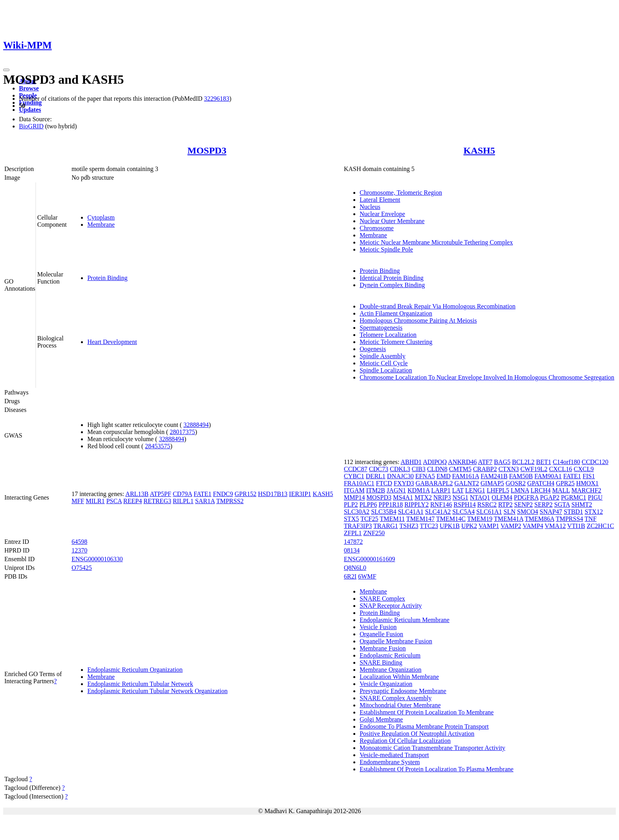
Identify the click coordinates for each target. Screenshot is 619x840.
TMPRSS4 (569, 519)
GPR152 (245, 494)
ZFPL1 (353, 533)
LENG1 (475, 490)
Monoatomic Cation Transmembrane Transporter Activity (432, 748)
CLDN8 (437, 469)
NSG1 (460, 497)
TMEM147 (420, 519)
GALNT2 (467, 483)
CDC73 (379, 469)
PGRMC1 (574, 497)
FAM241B (494, 476)
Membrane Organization (391, 670)
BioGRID (31, 126)
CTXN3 (509, 469)
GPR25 (565, 483)
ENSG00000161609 (370, 559)
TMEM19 (480, 519)
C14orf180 (566, 462)
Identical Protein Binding (392, 278)
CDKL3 (400, 469)
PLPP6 (368, 505)
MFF (78, 501)
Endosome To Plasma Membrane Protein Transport (424, 726)
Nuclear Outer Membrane (392, 221)
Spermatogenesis (381, 328)
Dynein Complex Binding (392, 285)
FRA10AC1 (359, 483)
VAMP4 (533, 526)
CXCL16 (561, 469)
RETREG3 (157, 501)
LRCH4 (541, 490)
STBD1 (573, 512)
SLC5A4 (464, 512)
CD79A (183, 494)
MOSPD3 (207, 150)
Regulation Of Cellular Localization (405, 741)
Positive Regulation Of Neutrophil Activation (417, 734)
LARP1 (441, 490)
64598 (79, 542)
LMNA (520, 490)
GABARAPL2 (434, 483)
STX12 (594, 512)
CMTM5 (460, 469)
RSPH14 (465, 505)
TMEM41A (509, 519)
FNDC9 (223, 494)
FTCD (384, 483)
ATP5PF (160, 494)
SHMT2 (581, 505)
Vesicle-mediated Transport (394, 755)
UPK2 (469, 526)
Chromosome (377, 228)
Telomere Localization (388, 335)
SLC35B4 (384, 512)
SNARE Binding (381, 662)
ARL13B (137, 494)
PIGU (595, 497)
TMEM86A (539, 519)
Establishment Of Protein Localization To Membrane (427, 712)
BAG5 (502, 462)
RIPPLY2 (416, 505)
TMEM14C (451, 519)
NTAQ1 (480, 497)
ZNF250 (374, 533)
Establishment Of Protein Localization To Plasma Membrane (437, 769)
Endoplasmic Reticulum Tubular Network (140, 684)
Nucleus (370, 207)
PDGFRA (526, 497)
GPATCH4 (541, 483)
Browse (29, 88)
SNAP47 (551, 512)
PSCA (114, 501)
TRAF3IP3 (358, 526)
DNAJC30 (400, 476)
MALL (561, 490)
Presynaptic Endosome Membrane (403, 691)
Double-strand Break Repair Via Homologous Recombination (438, 306)
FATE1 (203, 494)
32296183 (217, 99)
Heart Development (112, 342)
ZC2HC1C (600, 526)
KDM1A (418, 490)
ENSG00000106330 (97, 559)
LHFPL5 (498, 490)
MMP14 (354, 497)
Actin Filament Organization (396, 313)
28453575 (158, 446)
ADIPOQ (435, 462)
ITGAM (354, 490)
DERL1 (376, 476)
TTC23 (429, 526)
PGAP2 (550, 497)
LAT (458, 490)
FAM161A (465, 476)
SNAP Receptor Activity (391, 606)
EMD (444, 476)
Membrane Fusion (383, 648)
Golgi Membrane (381, 719)
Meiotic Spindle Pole (386, 249)
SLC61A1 (489, 512)
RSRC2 (487, 505)
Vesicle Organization (386, 684)
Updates (30, 110)
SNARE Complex (382, 599)
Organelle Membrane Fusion (396, 641)
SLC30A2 (357, 512)
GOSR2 (516, 483)
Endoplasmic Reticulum (390, 655)
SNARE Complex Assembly (396, 698)
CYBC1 (354, 476)
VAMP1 (489, 526)
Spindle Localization (386, 370)
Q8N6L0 (355, 568)
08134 (352, 550)
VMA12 (555, 526)
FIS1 (589, 476)
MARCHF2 (586, 490)
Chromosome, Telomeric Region (401, 193)
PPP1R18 (391, 505)
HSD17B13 (273, 494)
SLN (510, 512)
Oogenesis (373, 349)
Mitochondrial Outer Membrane (400, 705)
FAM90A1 (548, 476)
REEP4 (132, 501)
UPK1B (450, 526)
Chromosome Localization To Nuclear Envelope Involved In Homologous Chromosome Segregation (487, 377)
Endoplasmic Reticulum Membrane (405, 620)
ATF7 (485, 462)
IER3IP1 (300, 494)
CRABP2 (485, 469)
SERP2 (544, 505)
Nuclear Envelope (382, 214)
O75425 (82, 568)
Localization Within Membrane (399, 677)
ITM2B (375, 490)
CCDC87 (356, 469)
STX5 (351, 519)
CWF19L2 (534, 469)
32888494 (196, 425)
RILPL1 (183, 501)
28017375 (182, 432)
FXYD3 (404, 483)
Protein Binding (107, 278)
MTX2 (423, 497)
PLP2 (351, 505)
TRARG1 (386, 526)
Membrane (101, 225)
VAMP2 (511, 526)
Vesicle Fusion (378, 627)
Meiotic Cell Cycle (384, 363)
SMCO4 (528, 512)
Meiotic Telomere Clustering (396, 342)
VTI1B (576, 526)
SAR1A (205, 501)
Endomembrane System (390, 762)
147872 (353, 542)
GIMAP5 (492, 483)
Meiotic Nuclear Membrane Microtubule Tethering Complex (436, 242)
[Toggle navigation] (6, 70)
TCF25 (369, 519)
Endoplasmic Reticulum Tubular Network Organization (157, 691)
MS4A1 (403, 497)
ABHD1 (411, 462)
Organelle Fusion (381, 634)
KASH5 (479, 150)
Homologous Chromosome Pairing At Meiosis (418, 320)
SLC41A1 (411, 512)
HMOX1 (587, 483)
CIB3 (419, 469)
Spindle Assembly (383, 356)
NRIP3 (442, 497)
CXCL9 (584, 469)
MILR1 (95, 501)
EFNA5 (425, 476)
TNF (591, 519)
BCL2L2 (523, 462)
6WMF (367, 576)
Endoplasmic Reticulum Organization (135, 670)
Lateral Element (380, 200)
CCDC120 (595, 462)
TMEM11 (392, 519)
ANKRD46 (462, 462)
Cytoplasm (101, 217)
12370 (79, 550)
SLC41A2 (438, 512)
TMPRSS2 (230, 501)
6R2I (350, 576)
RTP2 (505, 505)
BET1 (544, 462)
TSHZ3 (409, 526)
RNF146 (441, 505)
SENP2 (523, 505)
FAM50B (521, 476)
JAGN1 (396, 490)
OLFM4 (502, 497)
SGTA (562, 505)
